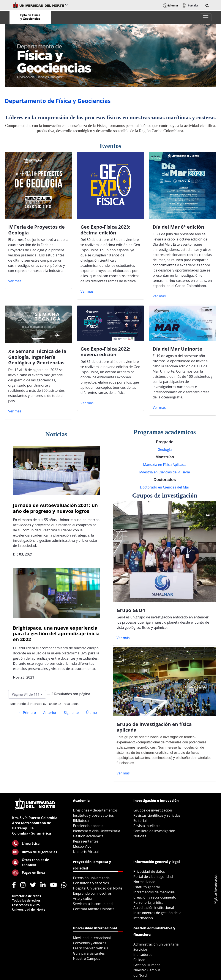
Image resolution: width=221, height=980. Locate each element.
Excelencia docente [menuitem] (88, 826)
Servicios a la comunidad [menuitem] (93, 904)
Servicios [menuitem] (140, 949)
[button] (207, 6)
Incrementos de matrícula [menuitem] (154, 892)
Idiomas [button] (171, 5)
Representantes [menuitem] (86, 841)
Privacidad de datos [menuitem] (149, 871)
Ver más (15, 281)
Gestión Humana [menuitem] (147, 965)
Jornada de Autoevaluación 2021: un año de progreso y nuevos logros (55, 508)
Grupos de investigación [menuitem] (153, 810)
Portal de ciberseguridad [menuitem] (153, 877)
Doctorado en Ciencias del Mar (165, 487)
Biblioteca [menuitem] (81, 821)
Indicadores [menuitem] (143, 955)
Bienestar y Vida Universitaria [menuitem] (96, 831)
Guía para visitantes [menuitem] (89, 953)
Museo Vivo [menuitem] (82, 846)
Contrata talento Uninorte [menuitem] (94, 909)
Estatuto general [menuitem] (147, 887)
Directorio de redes (27, 896)
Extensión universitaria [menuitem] (91, 878)
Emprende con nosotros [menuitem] (92, 893)
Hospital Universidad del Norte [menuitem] (98, 888)
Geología (165, 449)
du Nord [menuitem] (140, 975)
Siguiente (71, 713)
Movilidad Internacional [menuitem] (92, 938)
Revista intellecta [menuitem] (147, 826)
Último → (94, 713)
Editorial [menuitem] (140, 821)
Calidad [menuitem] (139, 960)
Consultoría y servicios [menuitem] (91, 883)
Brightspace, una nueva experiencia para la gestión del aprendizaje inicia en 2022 (56, 633)
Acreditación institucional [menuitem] (154, 908)
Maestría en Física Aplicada (165, 465)
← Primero (27, 713)
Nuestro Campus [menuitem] (87, 958)
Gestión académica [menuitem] (88, 836)
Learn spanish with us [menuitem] (90, 948)
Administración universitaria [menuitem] (156, 944)
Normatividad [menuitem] (144, 882)
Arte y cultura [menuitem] (84, 899)
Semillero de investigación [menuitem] (154, 831)
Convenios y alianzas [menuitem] (90, 943)
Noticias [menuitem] (140, 836)
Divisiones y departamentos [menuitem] (95, 810)
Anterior (50, 713)
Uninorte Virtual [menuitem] (86, 852)
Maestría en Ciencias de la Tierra (165, 472)
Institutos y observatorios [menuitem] (93, 815)
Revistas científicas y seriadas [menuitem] (157, 815)
